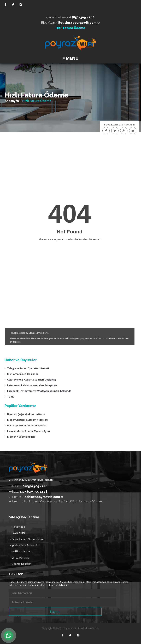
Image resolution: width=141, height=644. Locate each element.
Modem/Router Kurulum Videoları (26, 420)
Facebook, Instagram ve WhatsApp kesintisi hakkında (38, 391)
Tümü (10, 397)
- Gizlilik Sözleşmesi (21, 551)
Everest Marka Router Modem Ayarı (27, 431)
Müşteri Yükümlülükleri (20, 437)
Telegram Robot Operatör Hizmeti (27, 368)
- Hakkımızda (17, 527)
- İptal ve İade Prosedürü (25, 545)
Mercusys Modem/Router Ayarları (26, 425)
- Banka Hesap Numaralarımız (27, 539)
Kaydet (55, 612)
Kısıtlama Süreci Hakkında (22, 374)
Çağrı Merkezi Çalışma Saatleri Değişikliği (31, 380)
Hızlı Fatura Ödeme (70, 28)
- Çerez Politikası (20, 557)
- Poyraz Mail (17, 533)
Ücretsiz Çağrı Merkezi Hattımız (25, 414)
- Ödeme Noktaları (21, 564)
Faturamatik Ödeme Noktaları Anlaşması (31, 385)
